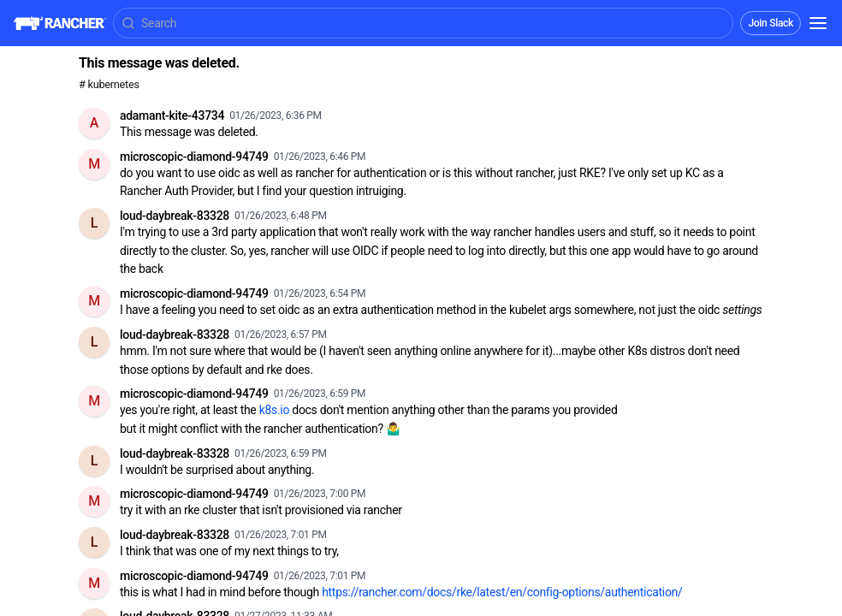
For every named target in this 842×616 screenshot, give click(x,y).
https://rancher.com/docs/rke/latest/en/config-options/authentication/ (502, 592)
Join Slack (771, 23)
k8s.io (274, 410)
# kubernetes (109, 84)
